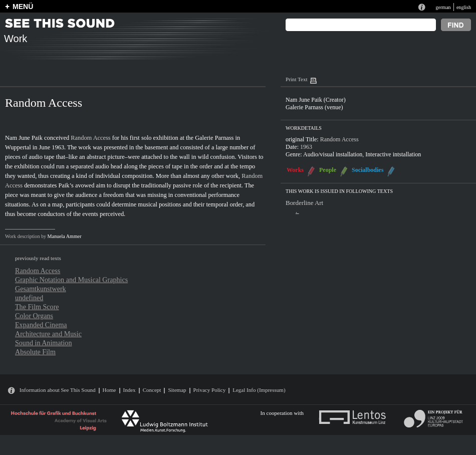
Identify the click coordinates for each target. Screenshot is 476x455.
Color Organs (34, 316)
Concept (152, 390)
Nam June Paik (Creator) (316, 100)
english (464, 7)
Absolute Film (35, 352)
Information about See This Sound (58, 390)
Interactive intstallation (393, 154)
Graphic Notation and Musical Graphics (71, 280)
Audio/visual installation (333, 154)
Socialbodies (368, 170)
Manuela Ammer (65, 236)
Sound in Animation (43, 343)
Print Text (296, 79)
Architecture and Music (48, 334)
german (443, 7)
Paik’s (66, 185)
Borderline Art (304, 203)
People (328, 170)
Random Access (90, 138)
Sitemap (177, 390)
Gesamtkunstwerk (41, 289)
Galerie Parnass (214, 138)
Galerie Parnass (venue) (314, 107)
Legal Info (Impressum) (259, 390)
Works (295, 170)
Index (130, 390)
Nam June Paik (24, 138)
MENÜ (23, 7)
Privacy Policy (210, 390)
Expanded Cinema (41, 325)
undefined (29, 298)
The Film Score (37, 307)
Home (109, 390)
